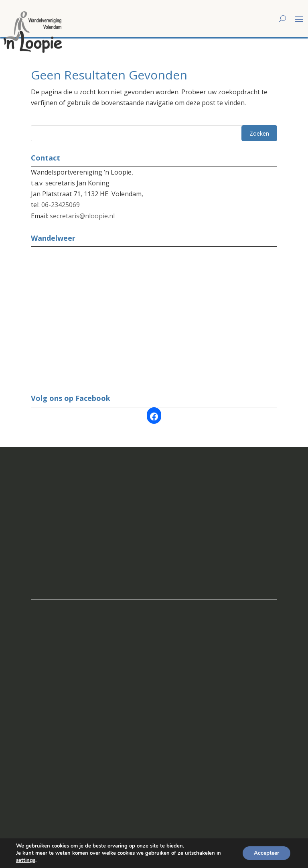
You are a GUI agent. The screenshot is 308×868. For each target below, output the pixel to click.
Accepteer (266, 853)
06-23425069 (61, 198)
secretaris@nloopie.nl (82, 209)
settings (26, 860)
